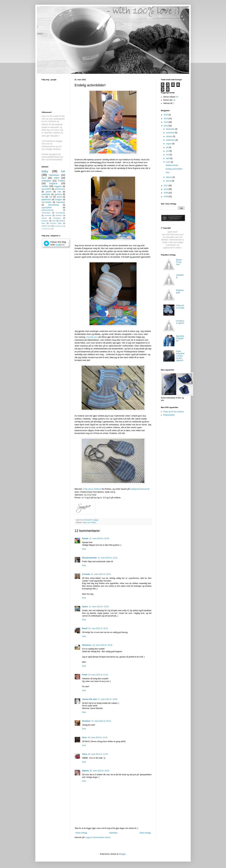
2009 (166, 193)
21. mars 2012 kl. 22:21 (108, 558)
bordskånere (58, 226)
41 (174, 100)
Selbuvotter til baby (180, 307)
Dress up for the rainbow (174, 412)
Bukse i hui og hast (179, 262)
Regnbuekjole (180, 291)
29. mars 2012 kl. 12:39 (98, 754)
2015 (166, 115)
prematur (45, 221)
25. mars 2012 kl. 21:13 (98, 675)
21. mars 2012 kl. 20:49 (99, 538)
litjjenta (85, 771)
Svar (84, 549)
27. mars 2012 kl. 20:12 (101, 721)
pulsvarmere (60, 189)
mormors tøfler (56, 223)
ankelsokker (46, 213)
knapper (58, 200)
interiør (44, 218)
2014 (166, 119)
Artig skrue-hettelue (92, 489)
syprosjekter (47, 208)
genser (49, 192)
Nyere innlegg (81, 833)
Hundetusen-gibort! (180, 322)
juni (168, 151)
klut (43, 197)
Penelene (86, 721)
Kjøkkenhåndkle (48, 210)
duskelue (48, 215)
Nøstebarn (54, 175)
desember (171, 129)
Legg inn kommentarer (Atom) (98, 837)
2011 (166, 186)
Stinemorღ (87, 645)
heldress (59, 215)
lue (89, 522)
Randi (85, 628)
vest (51, 197)
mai (168, 155)
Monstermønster (89, 558)
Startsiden (113, 833)
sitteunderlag (53, 205)
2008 (166, 197)
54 (177, 97)
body (54, 221)
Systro (85, 607)
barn (44, 178)
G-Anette (86, 574)
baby (85, 522)
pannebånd (46, 189)
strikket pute (46, 226)
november (171, 133)
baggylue (58, 186)
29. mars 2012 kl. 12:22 (98, 738)
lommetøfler (47, 202)
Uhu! (168, 173)
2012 (166, 126)
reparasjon (61, 202)
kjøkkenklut (46, 200)
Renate (85, 538)
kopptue (53, 183)
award (59, 197)
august (169, 144)
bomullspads (60, 213)
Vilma (85, 754)
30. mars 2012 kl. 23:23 (99, 771)
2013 (166, 122)
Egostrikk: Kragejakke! (180, 338)
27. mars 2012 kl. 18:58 (107, 699)
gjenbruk (58, 194)
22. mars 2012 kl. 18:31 (98, 628)
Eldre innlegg (145, 833)
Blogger (122, 854)
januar (169, 181)
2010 (166, 189)
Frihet (85, 675)
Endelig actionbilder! (174, 169)
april (168, 158)
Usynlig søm (92, 337)
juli (167, 147)
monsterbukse (46, 229)
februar (169, 177)
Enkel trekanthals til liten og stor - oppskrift (180, 356)
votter (56, 178)
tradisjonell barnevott (140, 489)
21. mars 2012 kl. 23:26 (99, 607)
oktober (169, 136)
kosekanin (57, 218)
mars (168, 162)
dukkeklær (46, 194)
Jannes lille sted (89, 699)
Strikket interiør (172, 165)
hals (59, 192)
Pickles (93, 522)
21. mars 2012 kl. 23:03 (101, 574)
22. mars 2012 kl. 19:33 (102, 645)
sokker (45, 186)
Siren (84, 738)
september (171, 140)
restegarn (46, 181)
